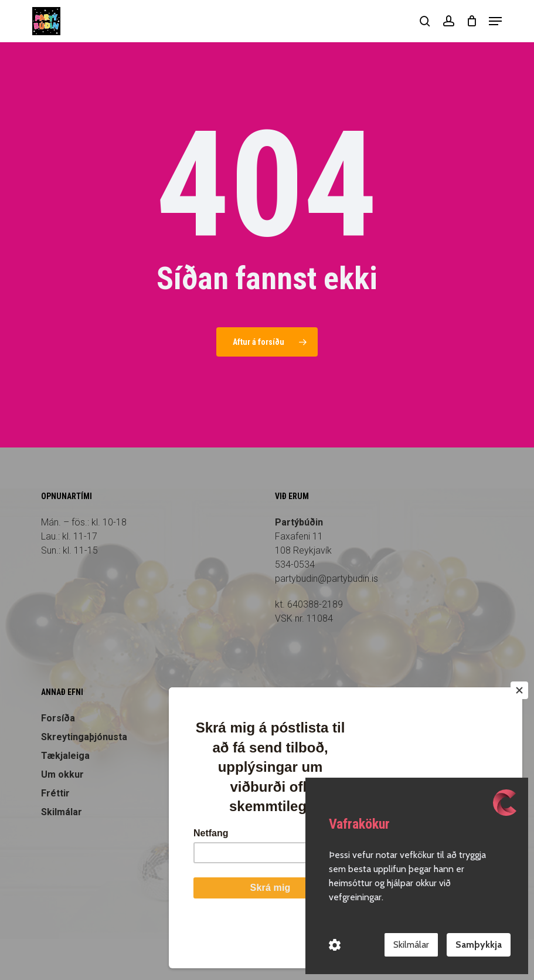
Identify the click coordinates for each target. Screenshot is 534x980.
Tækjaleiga (65, 756)
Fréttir (55, 793)
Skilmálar (62, 812)
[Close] (519, 735)
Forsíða (58, 718)
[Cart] (472, 21)
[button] (495, 21)
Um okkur (62, 774)
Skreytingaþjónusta (84, 737)
